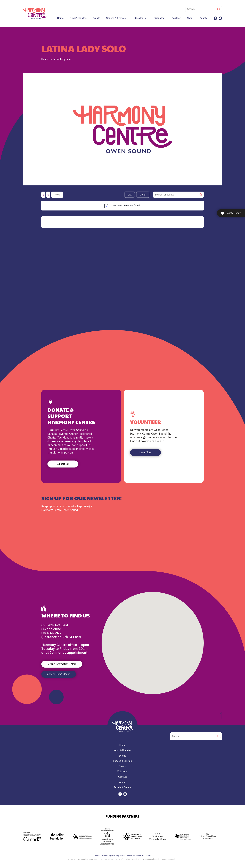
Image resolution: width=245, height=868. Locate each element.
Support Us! (63, 464)
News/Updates (78, 18)
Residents (140, 18)
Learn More (145, 453)
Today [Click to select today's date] (57, 195)
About (190, 18)
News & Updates (123, 750)
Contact (176, 18)
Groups (123, 766)
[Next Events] (48, 195)
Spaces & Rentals (116, 18)
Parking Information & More (62, 664)
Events (96, 18)
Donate (204, 18)
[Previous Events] (43, 195)
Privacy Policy (107, 859)
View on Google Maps (59, 674)
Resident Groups (123, 787)
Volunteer (160, 18)
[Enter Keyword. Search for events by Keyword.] (176, 195)
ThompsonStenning (169, 859)
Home (60, 18)
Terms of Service (122, 859)
